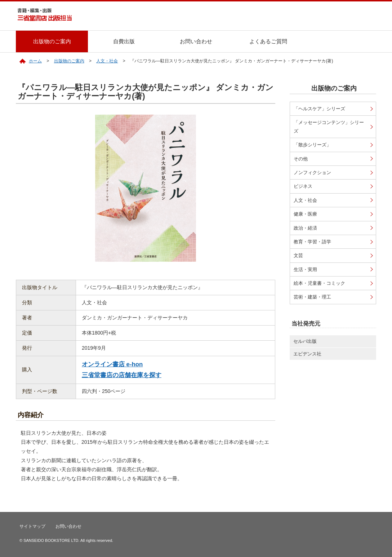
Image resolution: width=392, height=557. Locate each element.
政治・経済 (305, 228)
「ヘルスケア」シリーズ (319, 109)
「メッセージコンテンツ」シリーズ (329, 127)
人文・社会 (107, 61)
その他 (301, 159)
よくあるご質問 (268, 41)
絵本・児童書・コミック (319, 283)
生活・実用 (305, 269)
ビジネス (303, 186)
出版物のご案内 (52, 41)
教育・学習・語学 (312, 242)
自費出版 (124, 41)
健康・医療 (305, 214)
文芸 (298, 255)
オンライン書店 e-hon (112, 364)
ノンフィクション (312, 173)
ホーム (35, 61)
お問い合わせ (196, 41)
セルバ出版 (305, 341)
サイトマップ (32, 526)
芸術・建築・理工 (312, 297)
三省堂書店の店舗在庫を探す (122, 375)
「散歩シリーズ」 (312, 145)
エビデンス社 (307, 354)
